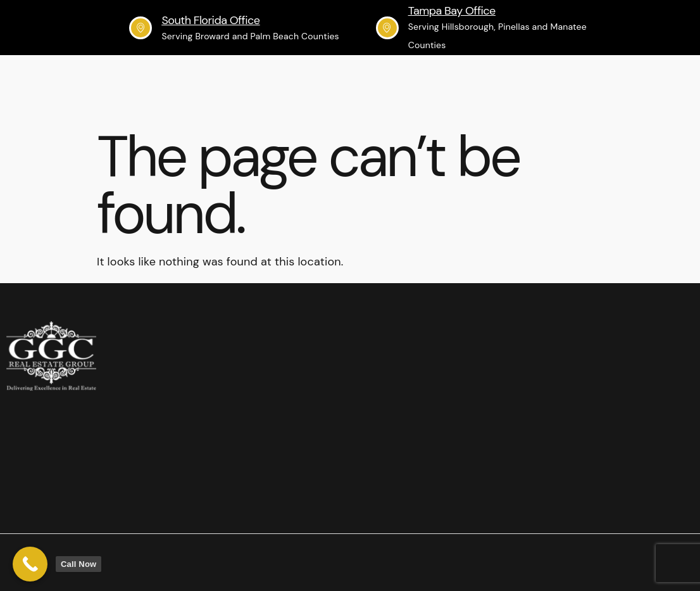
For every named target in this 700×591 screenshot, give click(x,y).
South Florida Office (210, 20)
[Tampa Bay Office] (387, 28)
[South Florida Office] (141, 28)
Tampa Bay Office (452, 11)
